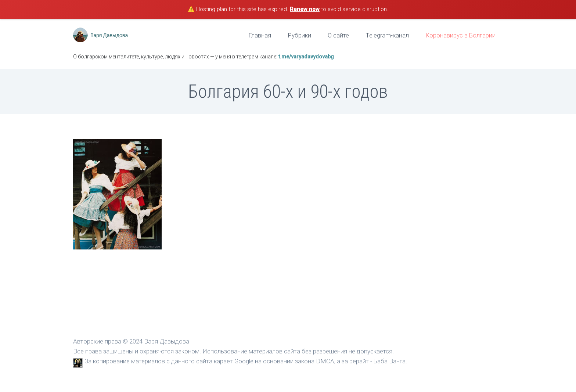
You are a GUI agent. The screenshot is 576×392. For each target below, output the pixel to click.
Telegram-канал (387, 35)
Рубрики (299, 35)
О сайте (338, 35)
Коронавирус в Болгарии (460, 35)
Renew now (305, 9)
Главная (260, 35)
